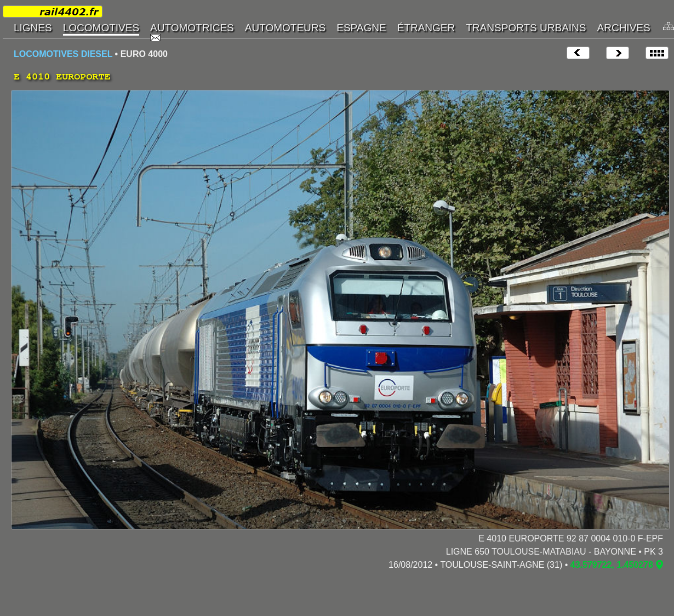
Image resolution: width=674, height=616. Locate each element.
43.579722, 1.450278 (612, 565)
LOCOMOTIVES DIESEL (63, 54)
